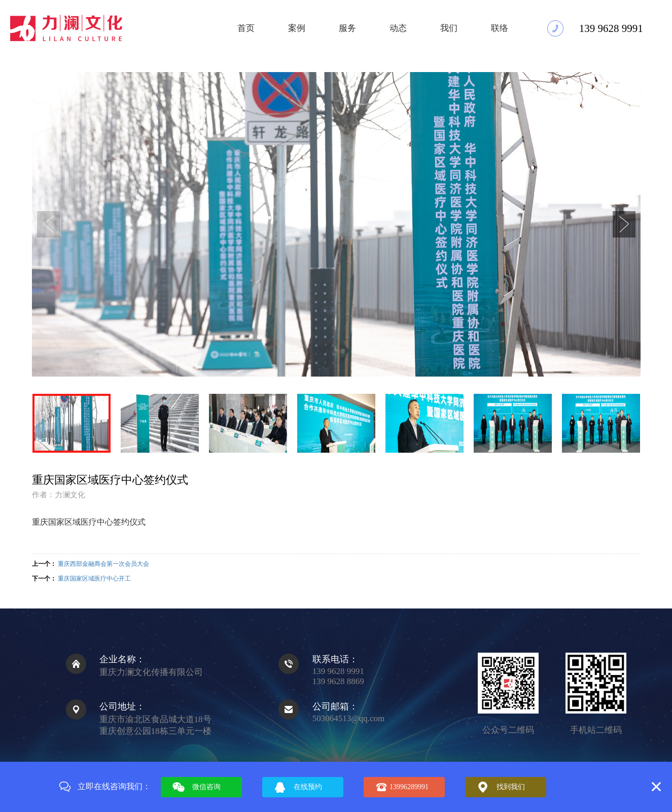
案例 (297, 28)
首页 (246, 28)
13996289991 (409, 787)
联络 (500, 28)
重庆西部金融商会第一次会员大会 (103, 564)
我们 (449, 28)
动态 (398, 28)
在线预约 (308, 787)
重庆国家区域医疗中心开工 (94, 579)
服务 (347, 28)
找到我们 (511, 787)
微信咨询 (206, 787)
